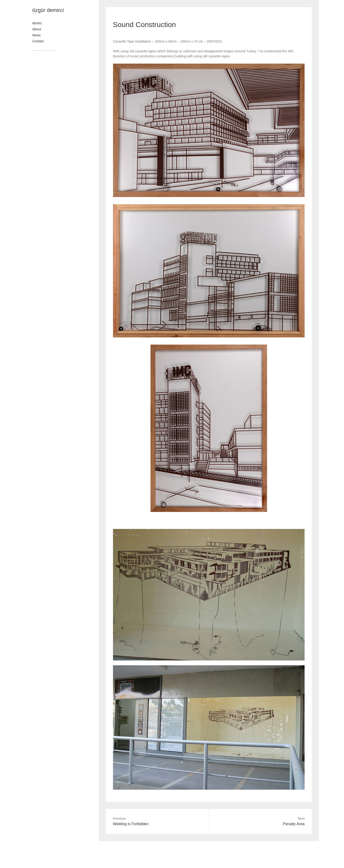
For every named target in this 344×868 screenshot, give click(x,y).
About (37, 29)
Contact (38, 41)
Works (37, 23)
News (36, 35)
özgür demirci (48, 10)
